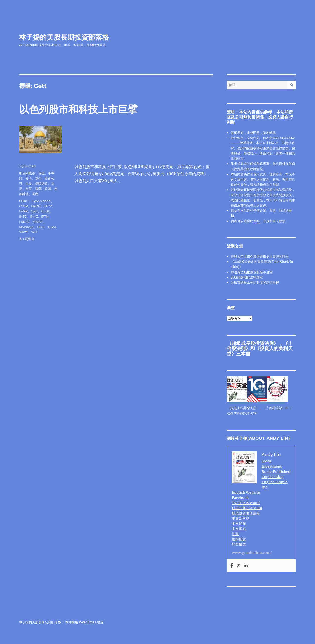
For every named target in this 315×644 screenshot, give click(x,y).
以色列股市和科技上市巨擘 (78, 109)
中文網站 (239, 529)
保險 (42, 173)
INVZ (34, 216)
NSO (41, 227)
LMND (24, 222)
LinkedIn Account (247, 508)
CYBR (23, 206)
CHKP (24, 201)
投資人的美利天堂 (260, 351)
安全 (29, 178)
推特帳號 (239, 539)
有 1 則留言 (27, 239)
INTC (23, 216)
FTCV (48, 206)
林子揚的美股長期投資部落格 (64, 37)
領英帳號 (239, 544)
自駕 (29, 189)
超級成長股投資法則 (253, 343)
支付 (38, 178)
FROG (36, 206)
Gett (34, 211)
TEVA (52, 227)
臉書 (235, 534)
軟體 (48, 189)
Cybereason (41, 201)
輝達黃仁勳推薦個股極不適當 (252, 272)
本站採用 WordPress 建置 (84, 622)
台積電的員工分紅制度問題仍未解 (255, 283)
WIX (34, 232)
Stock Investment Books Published (276, 466)
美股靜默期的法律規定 (247, 277)
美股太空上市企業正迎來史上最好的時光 (260, 257)
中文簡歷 (239, 524)
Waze (23, 232)
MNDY (38, 222)
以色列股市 (27, 173)
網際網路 (42, 184)
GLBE (46, 211)
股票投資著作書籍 (246, 513)
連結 (256, 221)
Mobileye (26, 227)
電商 (35, 194)
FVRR (23, 211)
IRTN (45, 216)
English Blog (273, 477)
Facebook (240, 498)
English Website (246, 492)
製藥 (38, 189)
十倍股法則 (273, 408)
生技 (29, 184)
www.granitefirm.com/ (252, 553)
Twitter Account (246, 503)
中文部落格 (241, 518)
